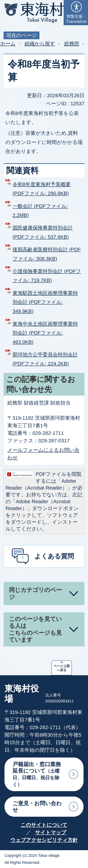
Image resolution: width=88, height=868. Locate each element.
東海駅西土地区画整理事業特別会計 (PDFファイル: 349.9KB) (45, 302)
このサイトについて (44, 825)
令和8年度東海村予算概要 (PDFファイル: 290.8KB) (42, 189)
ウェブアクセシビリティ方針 (44, 840)
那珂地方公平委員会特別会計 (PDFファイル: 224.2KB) (45, 359)
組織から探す (40, 44)
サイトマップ (51, 832)
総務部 (72, 44)
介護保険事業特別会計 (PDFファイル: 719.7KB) (47, 276)
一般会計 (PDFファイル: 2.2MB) (40, 211)
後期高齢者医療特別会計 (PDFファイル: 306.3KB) (47, 254)
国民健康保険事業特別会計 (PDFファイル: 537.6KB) (43, 232)
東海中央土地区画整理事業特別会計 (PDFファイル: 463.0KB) (45, 333)
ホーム (8, 44)
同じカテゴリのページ (35, 593)
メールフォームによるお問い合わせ (43, 454)
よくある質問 (54, 556)
